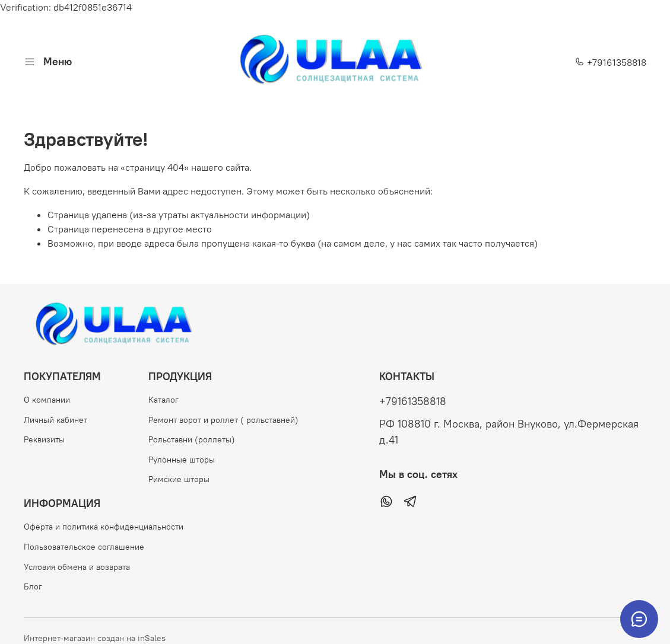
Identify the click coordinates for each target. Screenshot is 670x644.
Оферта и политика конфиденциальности (104, 527)
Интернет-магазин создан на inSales (95, 638)
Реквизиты (44, 439)
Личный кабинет (55, 420)
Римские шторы (179, 479)
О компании (47, 400)
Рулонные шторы (182, 460)
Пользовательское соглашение (84, 547)
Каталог (163, 400)
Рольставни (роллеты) (192, 439)
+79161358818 (611, 62)
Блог (33, 586)
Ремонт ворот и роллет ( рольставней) (223, 420)
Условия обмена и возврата (77, 567)
